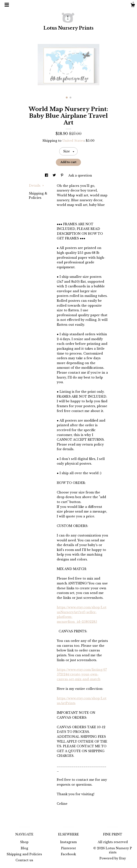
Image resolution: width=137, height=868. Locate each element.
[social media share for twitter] (55, 175)
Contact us (24, 860)
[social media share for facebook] (47, 175)
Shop (24, 842)
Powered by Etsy (113, 858)
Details (36, 186)
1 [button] (67, 98)
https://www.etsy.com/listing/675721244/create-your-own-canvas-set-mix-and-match (82, 674)
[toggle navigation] (7, 5)
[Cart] (133, 6)
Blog (24, 848)
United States (73, 141)
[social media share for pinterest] (63, 175)
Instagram (68, 842)
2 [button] (70, 98)
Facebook (68, 854)
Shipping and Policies (24, 854)
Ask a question (80, 175)
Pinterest (68, 848)
